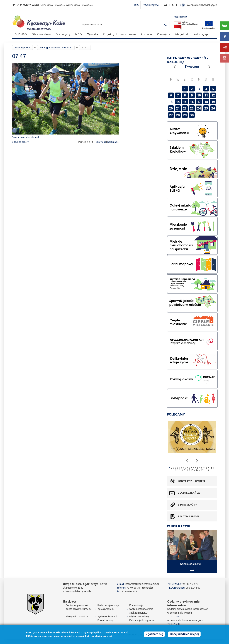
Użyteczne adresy (139, 616)
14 (178, 102)
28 (178, 115)
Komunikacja (136, 605)
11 (206, 95)
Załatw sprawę (188, 516)
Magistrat (182, 34)
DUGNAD (21, 34)
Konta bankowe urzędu (79, 609)
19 (213, 102)
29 (185, 115)
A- (173, 5)
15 (185, 102)
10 (199, 95)
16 (192, 102)
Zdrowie (146, 34)
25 (206, 108)
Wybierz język (151, 5)
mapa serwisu (181, 17)
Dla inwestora (41, 34)
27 (171, 115)
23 (192, 108)
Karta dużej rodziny (108, 605)
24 (199, 108)
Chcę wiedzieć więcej (184, 634)
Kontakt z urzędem (191, 481)
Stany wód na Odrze (77, 616)
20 (171, 108)
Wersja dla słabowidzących (202, 5)
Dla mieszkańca (189, 493)
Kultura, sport (203, 34)
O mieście (164, 34)
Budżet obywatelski (77, 605)
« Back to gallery (20, 142)
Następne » (113, 142)
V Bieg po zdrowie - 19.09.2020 (56, 48)
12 (213, 95)
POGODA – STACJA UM (82, 5)
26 (213, 108)
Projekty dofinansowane (119, 34)
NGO (79, 34)
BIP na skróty (187, 505)
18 (206, 102)
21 (178, 108)
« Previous (101, 142)
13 (182, 470)
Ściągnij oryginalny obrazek (26, 137)
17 (199, 102)
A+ (166, 5)
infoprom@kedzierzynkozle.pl (142, 584)
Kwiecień (192, 66)
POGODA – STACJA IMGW (56, 5)
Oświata (92, 34)
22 (185, 108)
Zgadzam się (154, 634)
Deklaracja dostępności (142, 620)
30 (192, 115)
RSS (137, 5)
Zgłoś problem (106, 609)
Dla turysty (63, 34)
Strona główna (22, 48)
